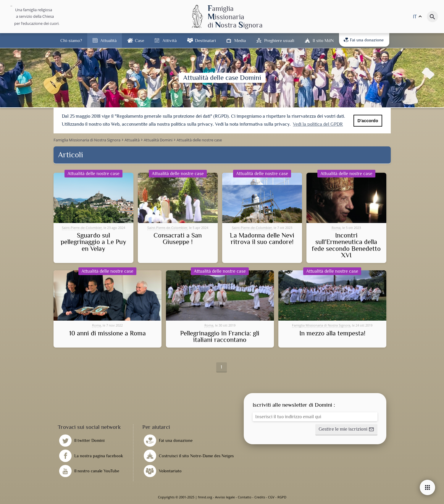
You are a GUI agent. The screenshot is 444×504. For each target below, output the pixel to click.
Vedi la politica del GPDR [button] (318, 124)
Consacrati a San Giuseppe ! (178, 239)
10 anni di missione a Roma (108, 333)
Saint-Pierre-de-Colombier (82, 228)
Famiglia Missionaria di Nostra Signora (321, 325)
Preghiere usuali (279, 40)
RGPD (282, 497)
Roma (336, 228)
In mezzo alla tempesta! (332, 333)
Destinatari (205, 40)
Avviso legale (225, 497)
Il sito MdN (323, 40)
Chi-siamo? (71, 40)
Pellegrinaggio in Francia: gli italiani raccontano (220, 337)
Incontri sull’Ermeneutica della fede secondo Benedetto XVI (346, 245)
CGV (271, 497)
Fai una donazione (364, 40)
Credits (260, 497)
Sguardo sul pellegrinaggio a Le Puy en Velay (93, 242)
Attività (169, 40)
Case (139, 40)
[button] (346, 430)
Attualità (108, 40)
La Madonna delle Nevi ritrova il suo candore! (262, 239)
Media (240, 40)
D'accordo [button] (368, 121)
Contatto (245, 497)
